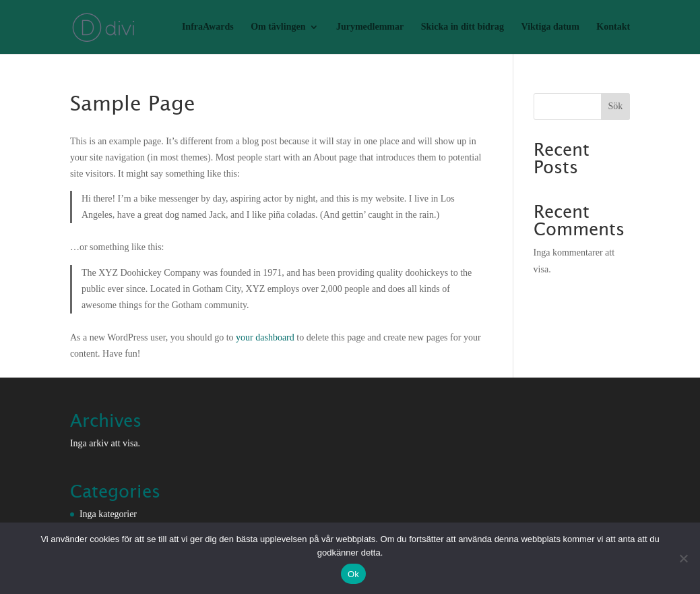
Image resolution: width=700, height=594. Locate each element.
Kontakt (613, 27)
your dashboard (265, 337)
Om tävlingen (278, 27)
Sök (615, 106)
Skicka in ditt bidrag (463, 27)
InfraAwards (208, 27)
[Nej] (683, 558)
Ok (353, 574)
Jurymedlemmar (370, 27)
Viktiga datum (550, 27)
